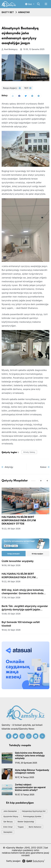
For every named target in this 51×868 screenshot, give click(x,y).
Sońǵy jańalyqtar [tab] (14, 554)
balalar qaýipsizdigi (26, 822)
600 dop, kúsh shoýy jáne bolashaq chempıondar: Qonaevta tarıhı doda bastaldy (23, 592)
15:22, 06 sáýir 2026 (11, 529)
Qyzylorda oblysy (11, 816)
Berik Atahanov (35, 827)
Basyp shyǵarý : (12, 88)
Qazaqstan (8, 832)
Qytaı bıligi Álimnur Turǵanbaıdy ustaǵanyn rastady (32, 771)
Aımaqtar (24, 12)
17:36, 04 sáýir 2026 (11, 598)
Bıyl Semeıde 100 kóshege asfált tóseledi (21, 624)
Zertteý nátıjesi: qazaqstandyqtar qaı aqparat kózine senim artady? (30, 787)
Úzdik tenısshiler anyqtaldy (18, 561)
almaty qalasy (29, 452)
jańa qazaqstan (10, 811)
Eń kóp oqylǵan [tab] (37, 554)
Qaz (29, 4)
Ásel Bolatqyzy (10, 49)
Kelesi (45, 467)
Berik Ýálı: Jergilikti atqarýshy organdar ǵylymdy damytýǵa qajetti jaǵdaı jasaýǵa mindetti (25, 608)
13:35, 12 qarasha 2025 (32, 49)
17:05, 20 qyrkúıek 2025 (26, 763)
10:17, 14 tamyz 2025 (24, 777)
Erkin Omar (8, 827)
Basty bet (8, 12)
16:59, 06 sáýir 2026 (11, 565)
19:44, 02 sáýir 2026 (11, 630)
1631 (28, 88)
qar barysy (8, 822)
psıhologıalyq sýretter (32, 816)
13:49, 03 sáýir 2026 (11, 614)
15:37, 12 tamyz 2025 (25, 795)
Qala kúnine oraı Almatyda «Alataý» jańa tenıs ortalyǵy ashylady (30, 755)
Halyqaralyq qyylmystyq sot (34, 811)
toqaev (21, 827)
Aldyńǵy (7, 467)
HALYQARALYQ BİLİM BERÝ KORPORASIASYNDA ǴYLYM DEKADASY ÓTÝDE (19, 520)
